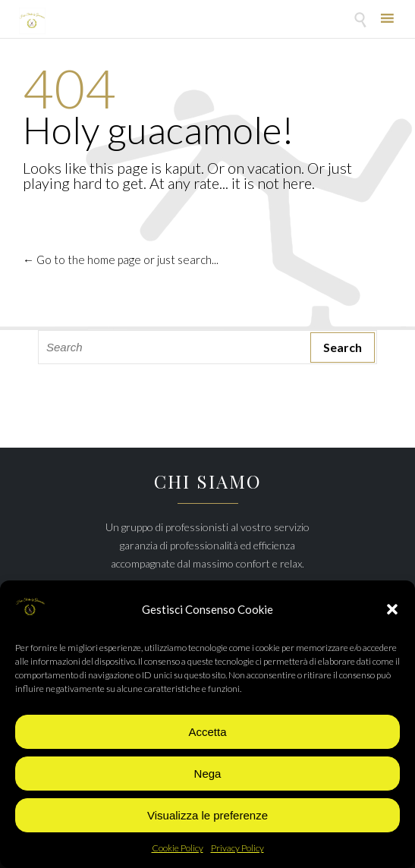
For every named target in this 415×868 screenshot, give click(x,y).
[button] (392, 609)
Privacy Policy (237, 848)
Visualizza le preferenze (207, 815)
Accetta (207, 732)
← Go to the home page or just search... (121, 259)
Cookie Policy (178, 848)
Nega (208, 774)
